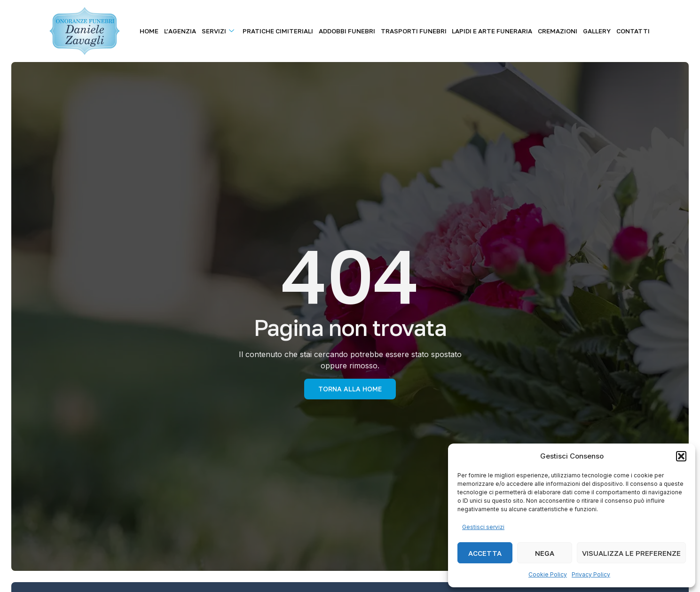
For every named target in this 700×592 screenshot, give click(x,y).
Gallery (600, 31)
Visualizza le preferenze (631, 553)
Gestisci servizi (483, 527)
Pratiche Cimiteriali (290, 31)
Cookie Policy (548, 574)
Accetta (485, 553)
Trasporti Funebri (422, 31)
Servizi (232, 31)
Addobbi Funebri (357, 31)
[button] (681, 456)
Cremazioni (563, 31)
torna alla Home (350, 389)
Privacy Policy (591, 574)
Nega (545, 553)
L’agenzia (196, 31)
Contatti (634, 31)
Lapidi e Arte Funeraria (499, 31)
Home (167, 31)
